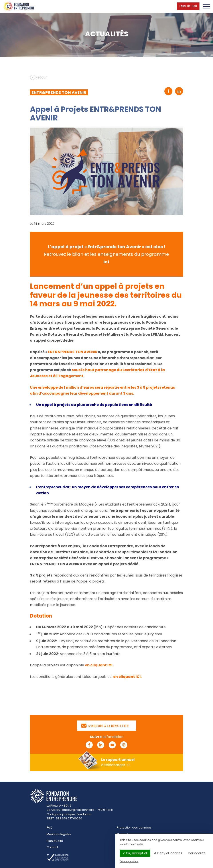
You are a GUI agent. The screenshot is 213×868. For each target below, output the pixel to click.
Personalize (197, 853)
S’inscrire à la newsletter (105, 726)
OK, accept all (135, 853)
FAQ (49, 828)
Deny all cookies (168, 853)
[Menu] (206, 6)
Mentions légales (59, 834)
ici (106, 262)
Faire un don (189, 6)
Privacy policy (129, 861)
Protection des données (134, 828)
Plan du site (55, 841)
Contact (52, 847)
